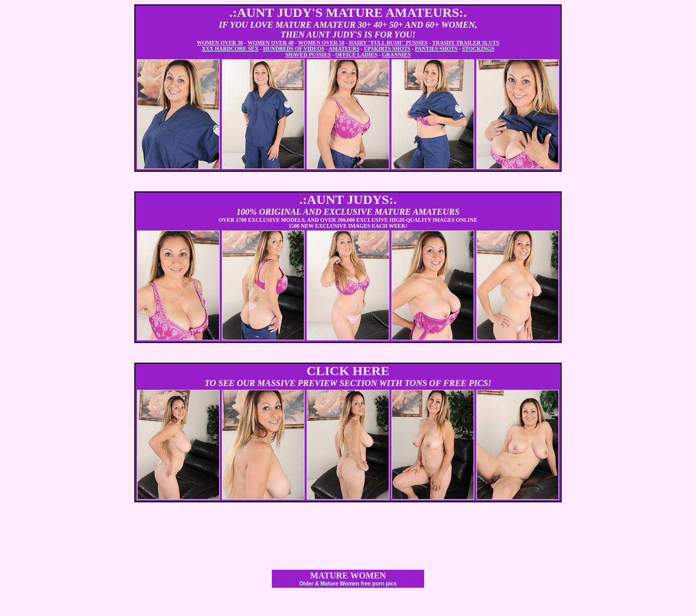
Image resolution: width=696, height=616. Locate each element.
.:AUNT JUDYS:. (348, 200)
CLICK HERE (348, 371)
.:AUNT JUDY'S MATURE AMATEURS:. (348, 13)
